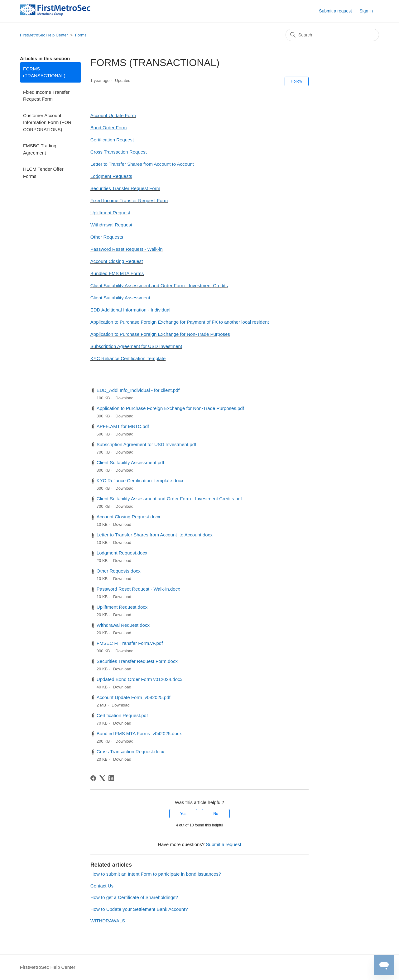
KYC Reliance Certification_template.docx (140, 480)
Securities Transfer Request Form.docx (137, 661)
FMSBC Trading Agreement (40, 149)
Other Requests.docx (119, 571)
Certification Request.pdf (122, 715)
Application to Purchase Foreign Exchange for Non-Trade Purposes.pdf (170, 408)
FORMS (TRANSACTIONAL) (44, 72)
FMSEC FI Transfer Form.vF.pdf (130, 643)
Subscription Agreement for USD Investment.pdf (146, 444)
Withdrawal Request (111, 225)
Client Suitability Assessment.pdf (130, 462)
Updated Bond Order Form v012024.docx (139, 679)
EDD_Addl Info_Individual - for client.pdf (138, 390)
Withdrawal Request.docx (123, 625)
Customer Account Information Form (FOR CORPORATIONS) (47, 122)
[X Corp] (102, 778)
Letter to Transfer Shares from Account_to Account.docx (155, 535)
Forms (81, 35)
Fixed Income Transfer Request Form (46, 96)
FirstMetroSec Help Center (44, 35)
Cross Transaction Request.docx (130, 752)
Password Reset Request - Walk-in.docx (138, 589)
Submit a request (335, 11)
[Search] (332, 35)
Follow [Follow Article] (297, 81)
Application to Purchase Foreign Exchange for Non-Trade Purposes (160, 334)
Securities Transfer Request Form (125, 188)
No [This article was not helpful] (216, 814)
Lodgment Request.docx (122, 553)
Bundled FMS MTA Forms (117, 273)
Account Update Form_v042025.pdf (134, 697)
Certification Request (112, 140)
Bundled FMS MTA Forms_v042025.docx (139, 733)
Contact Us (102, 886)
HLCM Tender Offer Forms (43, 173)
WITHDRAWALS (108, 921)
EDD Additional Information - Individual (130, 310)
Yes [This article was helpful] (183, 814)
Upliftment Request (110, 213)
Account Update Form (113, 115)
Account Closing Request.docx (128, 517)
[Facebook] (93, 778)
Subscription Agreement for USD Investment (136, 346)
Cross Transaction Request (119, 152)
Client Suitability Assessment (120, 298)
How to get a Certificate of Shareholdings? (134, 897)
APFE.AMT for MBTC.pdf (123, 426)
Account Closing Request (117, 261)
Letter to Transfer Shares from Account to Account (142, 164)
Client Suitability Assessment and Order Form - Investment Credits (159, 285)
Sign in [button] (366, 11)
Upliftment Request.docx (122, 607)
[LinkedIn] (111, 778)
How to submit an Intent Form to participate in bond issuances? (156, 874)
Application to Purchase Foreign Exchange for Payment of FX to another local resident (180, 322)
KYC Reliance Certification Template (128, 358)
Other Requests (107, 237)
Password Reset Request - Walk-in (127, 249)
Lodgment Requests (111, 176)
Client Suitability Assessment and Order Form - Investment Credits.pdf (169, 499)
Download (124, 398)
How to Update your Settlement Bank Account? (139, 909)
